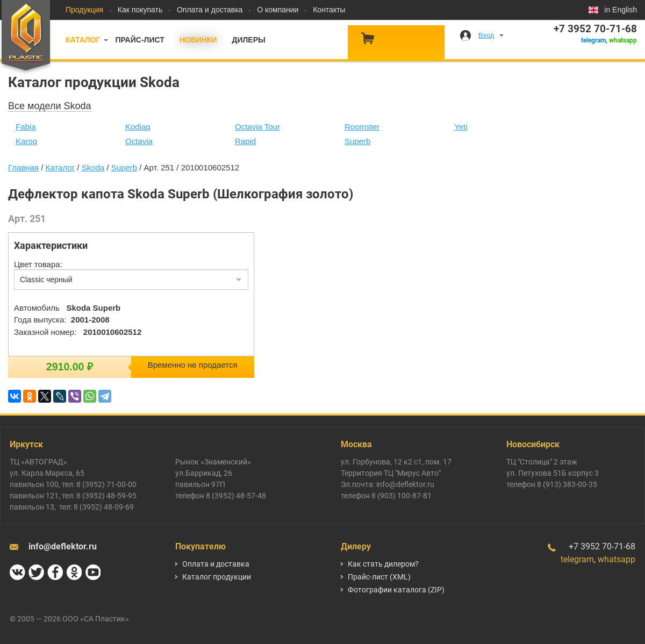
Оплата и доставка (210, 10)
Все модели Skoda (50, 106)
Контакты (329, 10)
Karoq (26, 141)
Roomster (362, 127)
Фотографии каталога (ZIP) (396, 590)
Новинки (198, 40)
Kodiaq (138, 127)
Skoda (93, 167)
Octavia (139, 141)
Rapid (245, 141)
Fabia (26, 127)
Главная (23, 167)
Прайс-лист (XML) (379, 577)
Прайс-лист (139, 40)
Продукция (84, 10)
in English (621, 10)
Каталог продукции (217, 577)
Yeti (461, 127)
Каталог (83, 40)
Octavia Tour (257, 127)
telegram (593, 40)
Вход (486, 35)
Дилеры (248, 40)
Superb (357, 141)
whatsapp (623, 40)
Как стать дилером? (383, 564)
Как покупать (140, 10)
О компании (278, 10)
